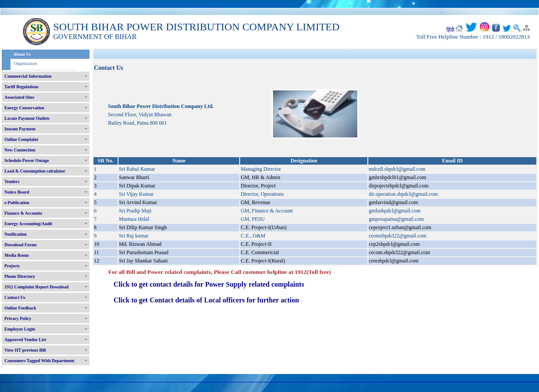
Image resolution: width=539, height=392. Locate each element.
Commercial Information (28, 76)
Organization (25, 63)
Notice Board (17, 192)
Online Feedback (20, 308)
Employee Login (20, 329)
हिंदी (450, 30)
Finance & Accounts (23, 213)
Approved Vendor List (25, 340)
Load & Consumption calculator (35, 171)
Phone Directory (20, 276)
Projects (12, 266)
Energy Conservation (24, 108)
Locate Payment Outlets (27, 118)
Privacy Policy (18, 318)
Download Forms (21, 245)
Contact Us (15, 297)
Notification (16, 234)
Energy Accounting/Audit (28, 224)
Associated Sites (19, 97)
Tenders (12, 182)
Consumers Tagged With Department (39, 361)
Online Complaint (21, 139)
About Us (22, 54)
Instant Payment (20, 129)
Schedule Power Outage (27, 160)
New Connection (20, 150)
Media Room (16, 255)
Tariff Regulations (22, 87)
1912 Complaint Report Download (36, 287)
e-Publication (17, 203)
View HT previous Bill (25, 350)
